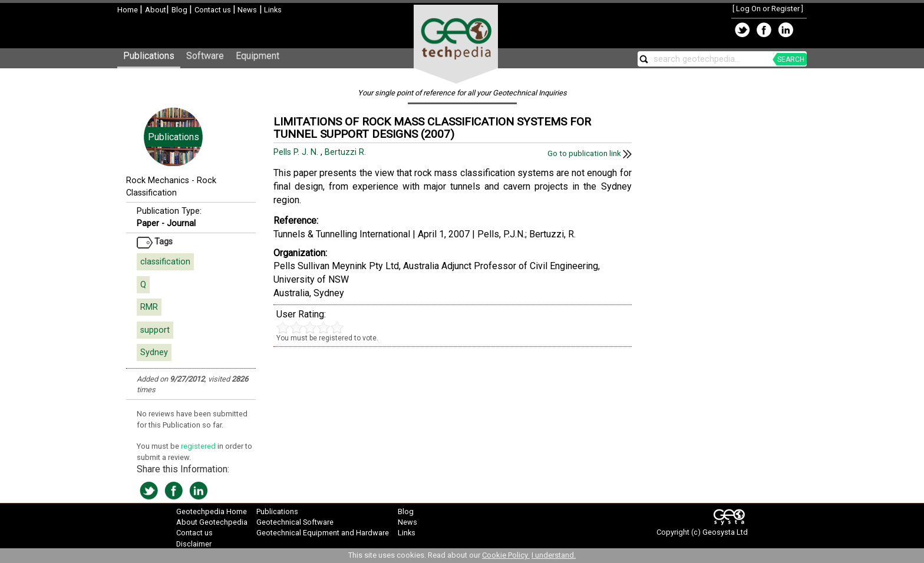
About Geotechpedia (212, 522)
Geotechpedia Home (212, 511)
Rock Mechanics (158, 181)
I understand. (554, 555)
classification (165, 262)
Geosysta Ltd (725, 532)
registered (199, 446)
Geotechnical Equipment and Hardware (323, 533)
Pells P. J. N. (297, 152)
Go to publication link (590, 153)
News (246, 10)
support (155, 330)
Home (128, 10)
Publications (149, 56)
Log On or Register (768, 9)
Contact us (214, 10)
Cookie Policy (506, 555)
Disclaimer (194, 544)
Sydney (154, 352)
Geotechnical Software (295, 522)
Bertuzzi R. (346, 152)
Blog (180, 10)
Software (205, 56)
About (156, 10)
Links (272, 10)
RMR (149, 307)
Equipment (258, 56)
